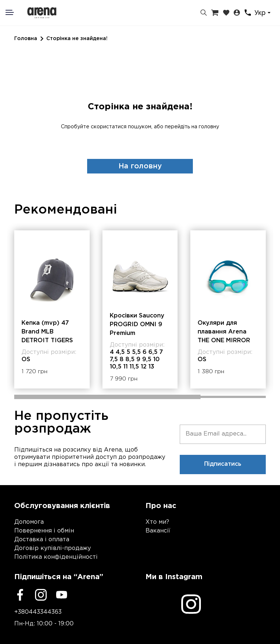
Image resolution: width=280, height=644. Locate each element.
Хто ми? (157, 522)
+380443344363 (38, 612)
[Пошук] (204, 13)
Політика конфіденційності (56, 557)
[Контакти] (248, 13)
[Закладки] (226, 13)
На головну (140, 166)
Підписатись (223, 464)
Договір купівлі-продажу (52, 548)
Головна (26, 39)
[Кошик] (215, 13)
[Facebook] (20, 595)
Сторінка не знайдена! (77, 39)
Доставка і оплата (42, 540)
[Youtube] (62, 595)
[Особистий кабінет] (237, 13)
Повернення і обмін (44, 531)
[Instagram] (41, 595)
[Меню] (14, 12)
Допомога (29, 522)
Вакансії (158, 531)
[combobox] (264, 13)
